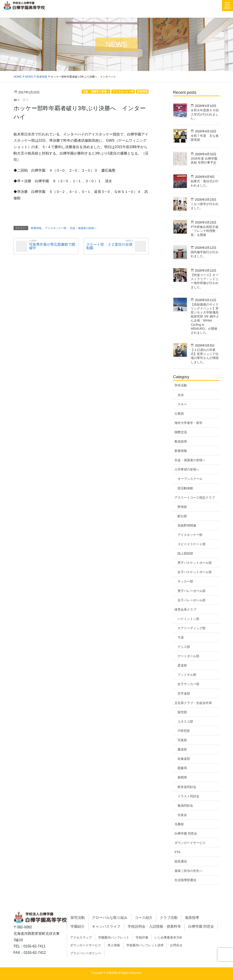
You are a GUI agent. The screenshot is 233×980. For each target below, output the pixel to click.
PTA (177, 852)
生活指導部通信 (185, 880)
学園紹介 (78, 926)
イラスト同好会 (188, 796)
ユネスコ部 (185, 721)
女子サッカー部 (188, 684)
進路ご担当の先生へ (188, 871)
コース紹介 (144, 918)
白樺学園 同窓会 (186, 833)
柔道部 (182, 665)
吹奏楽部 (184, 759)
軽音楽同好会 (187, 787)
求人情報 (114, 945)
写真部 (182, 740)
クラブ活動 (169, 918)
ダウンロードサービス (190, 843)
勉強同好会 (185, 806)
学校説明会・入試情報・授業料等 (154, 926)
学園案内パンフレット (114, 937)
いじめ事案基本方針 (168, 937)
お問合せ (176, 945)
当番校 (179, 824)
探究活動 (78, 918)
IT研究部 (184, 731)
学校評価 (142, 937)
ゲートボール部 (188, 656)
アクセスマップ (81, 937)
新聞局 (182, 777)
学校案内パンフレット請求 (145, 945)
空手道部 (184, 694)
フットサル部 (187, 675)
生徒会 (182, 815)
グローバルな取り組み (110, 918)
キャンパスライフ (106, 926)
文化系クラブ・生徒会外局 (193, 703)
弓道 (181, 637)
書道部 (182, 749)
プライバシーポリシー (86, 953)
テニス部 (184, 647)
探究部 (182, 712)
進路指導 (192, 918)
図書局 (182, 768)
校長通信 (181, 861)
